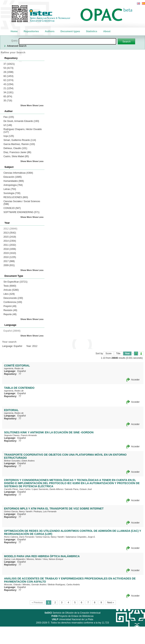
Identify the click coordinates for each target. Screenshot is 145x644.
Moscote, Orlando (12, 585)
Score (109, 353)
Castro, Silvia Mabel (16, 156)
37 (9, 64)
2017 (9, 261)
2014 (10, 241)
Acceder (135, 380)
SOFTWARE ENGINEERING (21, 212)
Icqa (9, 136)
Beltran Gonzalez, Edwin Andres (19, 461)
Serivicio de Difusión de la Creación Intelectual (72, 613)
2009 (9, 265)
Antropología (13, 185)
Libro (9, 294)
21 (8, 88)
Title (118, 353)
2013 (10, 233)
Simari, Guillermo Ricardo (20, 140)
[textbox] (67, 41)
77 (20, 374)
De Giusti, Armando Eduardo (21, 121)
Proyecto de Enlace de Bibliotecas (72, 616)
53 (8, 68)
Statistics (92, 31)
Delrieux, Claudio (15, 148)
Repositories (31, 31)
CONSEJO (12, 208)
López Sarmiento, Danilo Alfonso (48, 489)
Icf (8, 125)
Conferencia (13, 302)
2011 (10, 245)
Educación (13, 177)
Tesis (10, 286)
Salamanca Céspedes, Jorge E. (81, 537)
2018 (10, 249)
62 (8, 80)
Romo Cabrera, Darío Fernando (19, 537)
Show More (26, 105)
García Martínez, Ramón (19, 144)
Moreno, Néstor (34, 559)
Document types (70, 31)
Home (14, 31)
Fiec (9, 117)
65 (8, 97)
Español (22, 371)
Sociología (12, 193)
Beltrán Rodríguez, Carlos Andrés (64, 585)
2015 (10, 237)
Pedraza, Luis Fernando (45, 511)
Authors (50, 31)
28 (8, 72)
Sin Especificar (15, 282)
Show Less (38, 105)
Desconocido (13, 298)
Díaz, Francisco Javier (17, 152)
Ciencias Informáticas (18, 173)
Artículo (11, 290)
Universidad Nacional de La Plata (72, 619)
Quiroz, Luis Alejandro (14, 559)
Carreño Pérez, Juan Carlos (17, 489)
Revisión (10, 310)
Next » (110, 603)
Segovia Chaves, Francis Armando (20, 435)
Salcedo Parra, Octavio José (78, 489)
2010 (10, 257)
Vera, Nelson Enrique (53, 559)
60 (8, 76)
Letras (10, 189)
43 (8, 84)
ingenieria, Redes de (14, 368)
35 (8, 101)
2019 (10, 253)
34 (8, 92)
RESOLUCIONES (16, 197)
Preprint (10, 306)
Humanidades (14, 181)
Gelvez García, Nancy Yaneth (18, 511)
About (107, 31)
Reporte (10, 314)
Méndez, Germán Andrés (34, 585)
